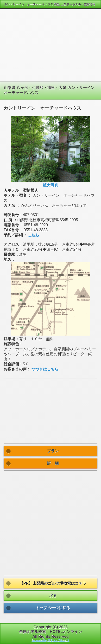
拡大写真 (50, 185)
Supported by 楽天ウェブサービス (50, 640)
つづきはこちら (45, 369)
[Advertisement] (50, 47)
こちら (33, 235)
